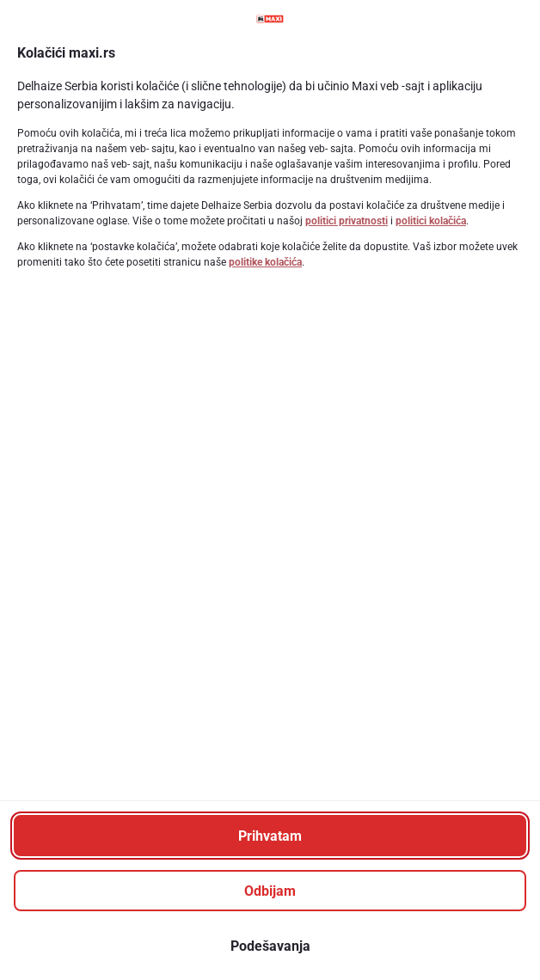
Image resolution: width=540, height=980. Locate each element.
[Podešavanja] (270, 946)
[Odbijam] (270, 891)
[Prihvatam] (270, 836)
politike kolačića (265, 262)
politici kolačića (431, 221)
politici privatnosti (347, 221)
